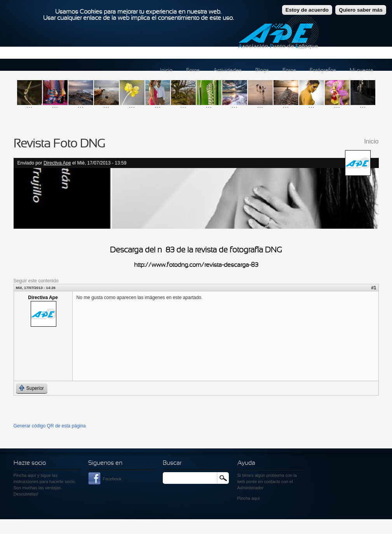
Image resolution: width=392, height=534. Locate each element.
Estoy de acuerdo (307, 6)
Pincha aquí (25, 475)
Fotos (193, 71)
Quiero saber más (361, 6)
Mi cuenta (362, 71)
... (30, 105)
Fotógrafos (323, 71)
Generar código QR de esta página (50, 426)
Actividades (227, 71)
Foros (289, 71)
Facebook (112, 479)
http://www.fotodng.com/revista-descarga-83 (196, 265)
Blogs (262, 71)
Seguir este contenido (36, 281)
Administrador (251, 488)
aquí (255, 498)
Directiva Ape (57, 163)
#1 (374, 288)
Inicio (166, 71)
